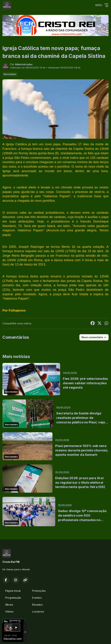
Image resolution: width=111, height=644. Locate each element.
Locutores (38, 612)
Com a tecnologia (15, 638)
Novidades (10, 74)
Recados (37, 605)
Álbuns (9, 605)
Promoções (39, 591)
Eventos (37, 598)
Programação (13, 598)
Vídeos (9, 612)
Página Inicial (13, 591)
